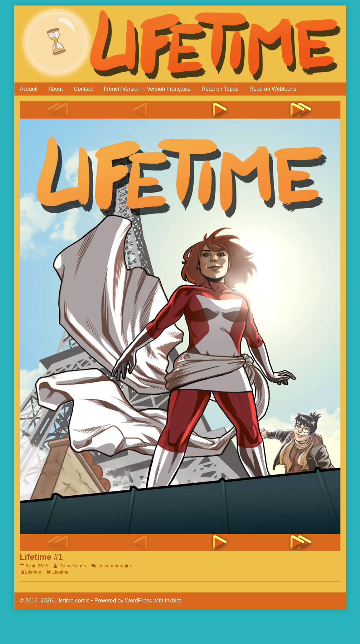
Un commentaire (114, 566)
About (56, 89)
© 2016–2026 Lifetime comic (55, 601)
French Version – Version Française (147, 89)
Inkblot (173, 601)
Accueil (29, 89)
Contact (83, 89)
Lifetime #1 (41, 557)
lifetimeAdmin (72, 566)
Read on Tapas (220, 89)
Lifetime (33, 572)
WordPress (138, 601)
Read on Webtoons (273, 89)
